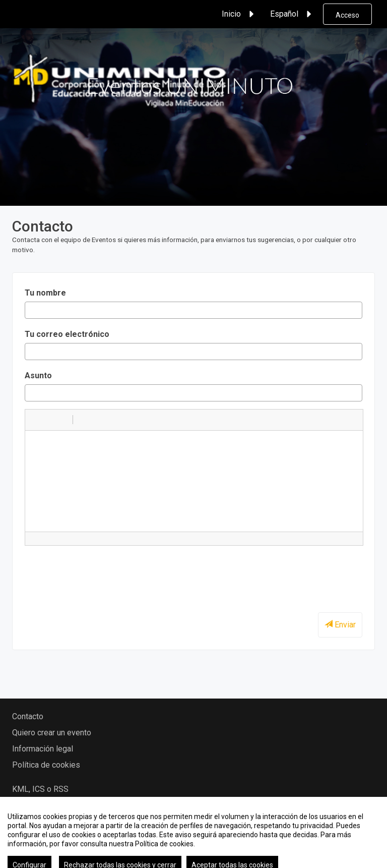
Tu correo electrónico (67, 334)
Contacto (28, 716)
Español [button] (292, 14)
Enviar (340, 625)
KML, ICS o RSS (40, 789)
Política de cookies (46, 765)
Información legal (43, 749)
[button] (36, 420)
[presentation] (101, 573)
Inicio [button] (239, 14)
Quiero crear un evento (52, 733)
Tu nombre (45, 293)
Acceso (347, 15)
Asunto (38, 375)
